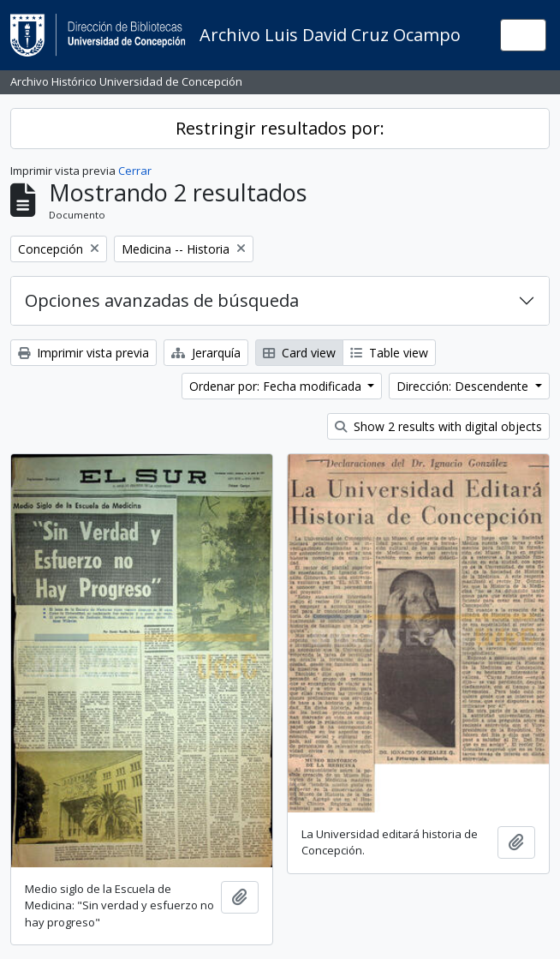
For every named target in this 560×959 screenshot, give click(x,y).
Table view (389, 353)
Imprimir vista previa (83, 353)
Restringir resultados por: (280, 128)
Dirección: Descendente (464, 386)
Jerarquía (206, 353)
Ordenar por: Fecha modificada (277, 386)
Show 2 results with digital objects (438, 426)
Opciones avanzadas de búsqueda (162, 300)
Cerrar (135, 171)
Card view (299, 353)
